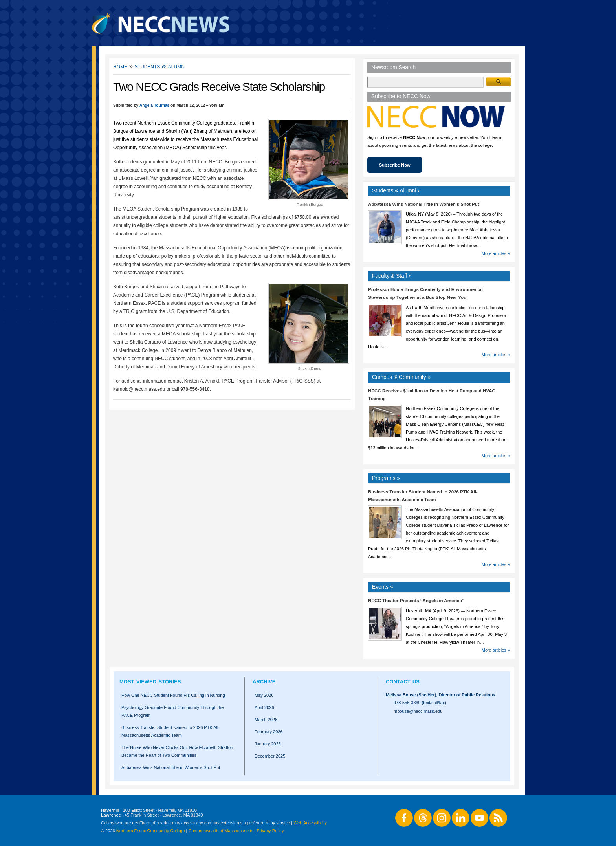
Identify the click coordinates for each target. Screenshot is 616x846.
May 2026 (264, 695)
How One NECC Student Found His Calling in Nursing (173, 695)
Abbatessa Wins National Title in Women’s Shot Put (424, 204)
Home (120, 66)
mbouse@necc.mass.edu (418, 711)
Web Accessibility (310, 823)
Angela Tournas (154, 105)
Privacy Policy (270, 831)
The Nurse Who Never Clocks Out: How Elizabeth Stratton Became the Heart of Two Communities (177, 751)
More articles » (496, 253)
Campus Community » (401, 377)
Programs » (386, 478)
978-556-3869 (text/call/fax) (420, 703)
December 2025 (270, 756)
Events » (383, 587)
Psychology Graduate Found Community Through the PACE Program (172, 711)
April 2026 (264, 707)
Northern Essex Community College (151, 831)
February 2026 (269, 732)
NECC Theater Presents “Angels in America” (416, 601)
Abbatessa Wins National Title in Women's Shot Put (171, 767)
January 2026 (268, 744)
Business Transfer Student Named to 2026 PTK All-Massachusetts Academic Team (170, 731)
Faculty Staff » (392, 276)
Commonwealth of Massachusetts (221, 831)
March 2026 (266, 720)
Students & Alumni (160, 66)
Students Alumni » (396, 191)
